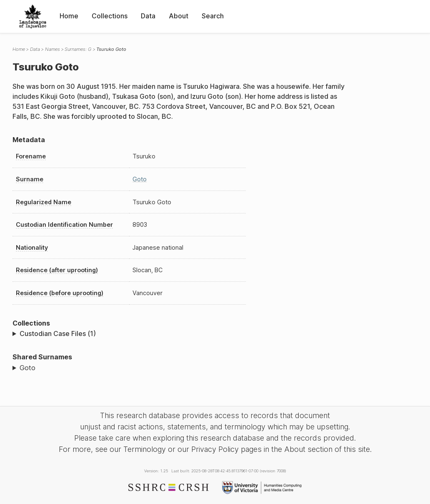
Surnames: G (78, 49)
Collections (110, 16)
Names (52, 49)
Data (148, 16)
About (179, 16)
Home (69, 16)
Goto (140, 179)
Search (213, 16)
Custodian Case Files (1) (58, 333)
